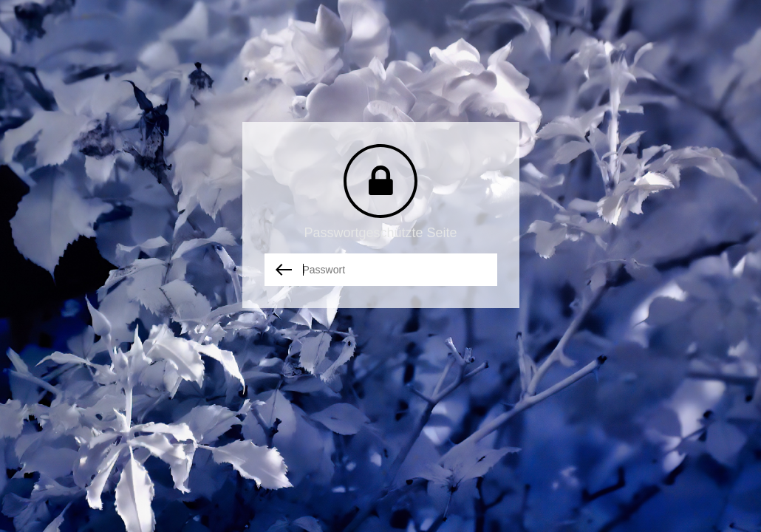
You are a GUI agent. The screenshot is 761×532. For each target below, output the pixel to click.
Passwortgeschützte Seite (380, 233)
